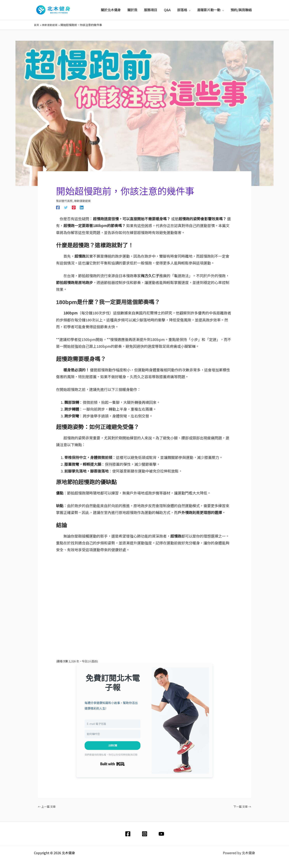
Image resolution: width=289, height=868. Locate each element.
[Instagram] (145, 834)
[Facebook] (58, 207)
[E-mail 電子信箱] (113, 724)
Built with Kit (113, 764)
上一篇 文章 (47, 806)
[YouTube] (161, 834)
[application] (189, 10)
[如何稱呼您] (113, 734)
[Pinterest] (74, 207)
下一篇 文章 (242, 806)
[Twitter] (66, 207)
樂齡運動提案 (82, 201)
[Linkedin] (82, 207)
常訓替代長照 (64, 201)
